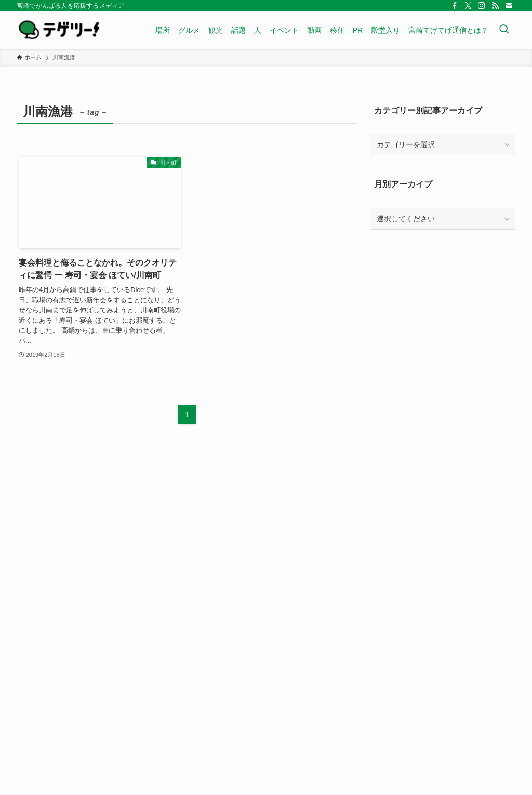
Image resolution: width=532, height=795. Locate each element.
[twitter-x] (468, 6)
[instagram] (482, 6)
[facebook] (455, 6)
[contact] (509, 6)
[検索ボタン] (504, 30)
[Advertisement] (443, 313)
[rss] (495, 6)
